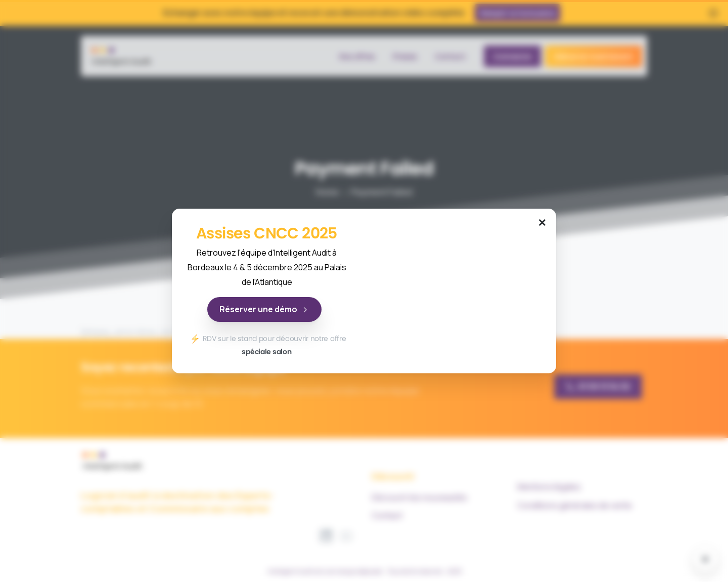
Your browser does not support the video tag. (462, 291)
